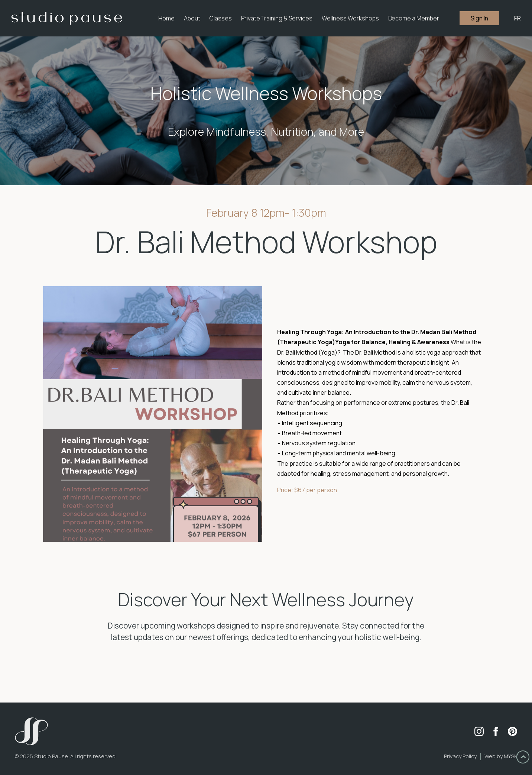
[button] (192, 18)
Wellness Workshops (350, 18)
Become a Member (414, 18)
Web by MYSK (501, 756)
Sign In (479, 18)
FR (518, 18)
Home (166, 18)
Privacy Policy (460, 756)
